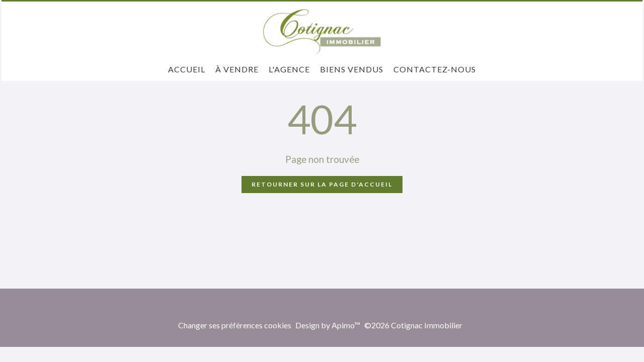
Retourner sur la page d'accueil (322, 184)
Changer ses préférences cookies (235, 325)
